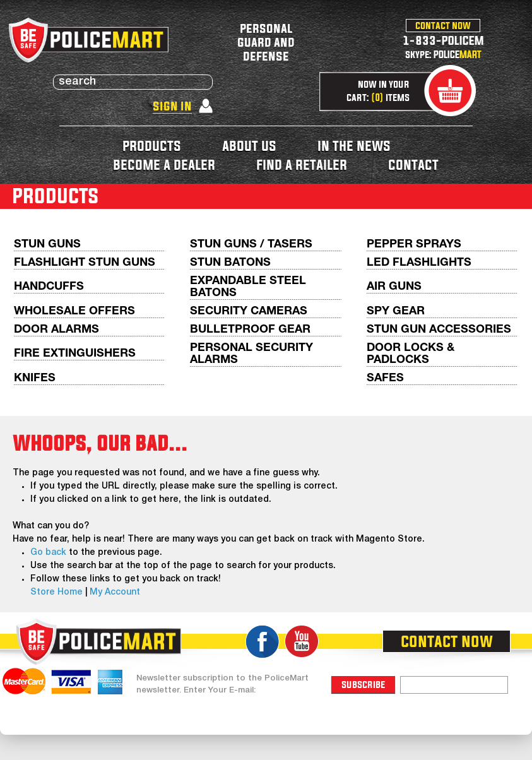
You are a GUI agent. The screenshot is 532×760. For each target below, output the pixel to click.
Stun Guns (47, 245)
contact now (443, 25)
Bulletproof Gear (250, 330)
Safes (385, 378)
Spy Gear (396, 312)
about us (249, 145)
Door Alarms (56, 330)
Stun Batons (230, 263)
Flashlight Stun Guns (85, 263)
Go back (48, 553)
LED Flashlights (419, 263)
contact (413, 164)
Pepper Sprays (414, 245)
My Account (115, 592)
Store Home (56, 592)
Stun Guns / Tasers (251, 245)
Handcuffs (49, 287)
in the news (354, 145)
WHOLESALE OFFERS (74, 312)
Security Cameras (249, 312)
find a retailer (302, 164)
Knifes (35, 378)
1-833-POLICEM (443, 40)
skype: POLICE (443, 54)
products (152, 145)
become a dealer (164, 164)
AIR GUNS (394, 287)
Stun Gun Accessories (439, 330)
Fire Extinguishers (75, 354)
